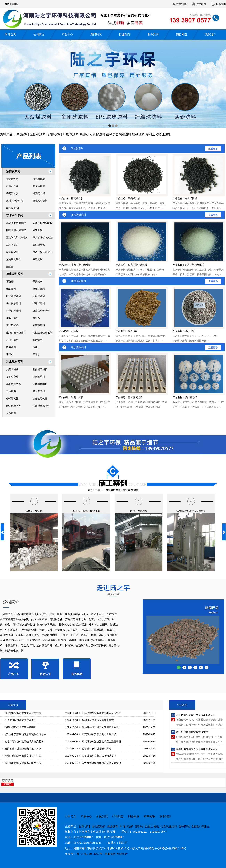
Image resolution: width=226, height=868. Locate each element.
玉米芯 (36, 354)
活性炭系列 (13, 171)
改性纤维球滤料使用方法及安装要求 (102, 763)
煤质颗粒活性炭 (15, 201)
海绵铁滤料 (12, 325)
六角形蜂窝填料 (41, 406)
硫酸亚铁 (38, 230)
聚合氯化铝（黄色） (44, 237)
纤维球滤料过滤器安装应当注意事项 (102, 741)
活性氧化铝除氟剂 (42, 333)
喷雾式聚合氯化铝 (42, 252)
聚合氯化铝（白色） (17, 237)
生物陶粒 (184, 826)
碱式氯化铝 (12, 252)
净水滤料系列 (15, 274)
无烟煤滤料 (54, 134)
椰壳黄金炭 (39, 193)
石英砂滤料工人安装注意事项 (20, 727)
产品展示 (201, 4)
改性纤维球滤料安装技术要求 (192, 732)
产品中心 (67, 34)
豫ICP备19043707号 (91, 854)
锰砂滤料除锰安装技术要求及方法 (23, 763)
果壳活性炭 (39, 179)
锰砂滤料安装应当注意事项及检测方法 (25, 734)
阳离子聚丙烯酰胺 (42, 223)
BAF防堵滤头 (13, 406)
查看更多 (213, 149)
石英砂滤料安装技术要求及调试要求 (196, 715)
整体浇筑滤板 (40, 369)
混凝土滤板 (164, 134)
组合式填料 (39, 377)
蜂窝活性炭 (12, 193)
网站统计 (122, 854)
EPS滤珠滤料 (14, 296)
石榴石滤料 (12, 340)
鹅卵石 (84, 134)
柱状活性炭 (12, 186)
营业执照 (110, 854)
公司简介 (39, 34)
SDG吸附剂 (13, 208)
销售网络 (181, 34)
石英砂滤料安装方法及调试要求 (99, 756)
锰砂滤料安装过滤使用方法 (97, 749)
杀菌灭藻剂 (12, 245)
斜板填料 (11, 413)
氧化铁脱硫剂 (40, 201)
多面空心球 (12, 377)
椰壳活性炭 (12, 179)
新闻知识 (96, 34)
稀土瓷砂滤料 (14, 303)
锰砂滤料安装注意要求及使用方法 (23, 713)
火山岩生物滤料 (41, 311)
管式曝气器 (12, 399)
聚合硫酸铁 (39, 245)
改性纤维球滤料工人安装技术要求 (100, 727)
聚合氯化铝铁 (14, 259)
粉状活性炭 (39, 186)
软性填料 (11, 391)
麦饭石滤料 (12, 318)
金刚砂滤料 (38, 134)
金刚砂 (196, 826)
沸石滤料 (11, 289)
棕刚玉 (150, 134)
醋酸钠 (10, 267)
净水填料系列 (15, 362)
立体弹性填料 (40, 384)
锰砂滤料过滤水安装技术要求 (98, 720)
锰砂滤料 (138, 134)
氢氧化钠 (38, 259)
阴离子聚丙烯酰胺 (16, 230)
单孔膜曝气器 (14, 384)
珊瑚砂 (10, 354)
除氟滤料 (11, 347)
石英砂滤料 (98, 134)
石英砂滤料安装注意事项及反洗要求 (102, 713)
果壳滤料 (23, 134)
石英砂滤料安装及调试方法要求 (99, 734)
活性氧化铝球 (169, 826)
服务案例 (153, 34)
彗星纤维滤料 (14, 311)
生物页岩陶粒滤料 (119, 134)
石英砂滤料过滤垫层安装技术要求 (23, 749)
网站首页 (10, 34)
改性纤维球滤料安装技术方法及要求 (24, 741)
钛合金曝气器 (40, 399)
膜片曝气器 (39, 391)
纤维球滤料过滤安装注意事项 (20, 720)
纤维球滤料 (71, 134)
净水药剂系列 (15, 215)
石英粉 (10, 282)
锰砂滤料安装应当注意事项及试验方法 (197, 749)
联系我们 (221, 4)
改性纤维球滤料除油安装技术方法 (23, 756)
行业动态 (124, 34)
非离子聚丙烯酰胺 (16, 223)
